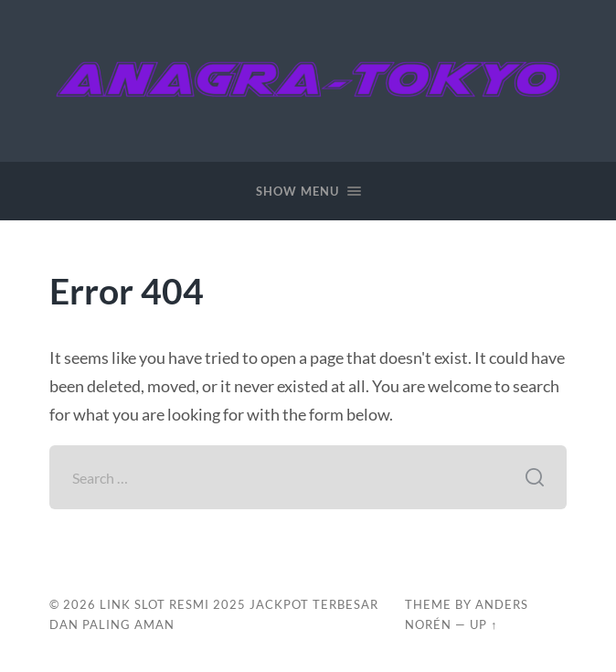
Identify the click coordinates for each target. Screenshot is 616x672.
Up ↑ (483, 624)
